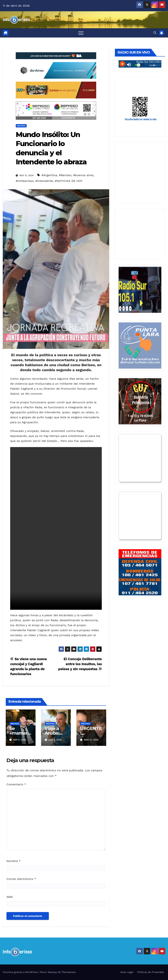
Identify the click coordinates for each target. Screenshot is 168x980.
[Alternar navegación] (81, 33)
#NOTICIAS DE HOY (69, 181)
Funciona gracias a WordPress (21, 972)
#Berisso (65, 175)
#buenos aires (83, 175)
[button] (155, 33)
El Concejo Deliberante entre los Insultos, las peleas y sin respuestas (80, 664)
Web (10, 897)
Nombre (14, 861)
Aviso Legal (127, 972)
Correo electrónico (21, 879)
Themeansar (69, 972)
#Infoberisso (25, 181)
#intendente (44, 181)
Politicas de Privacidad (151, 972)
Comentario (16, 784)
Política (21, 126)
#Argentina (49, 175)
